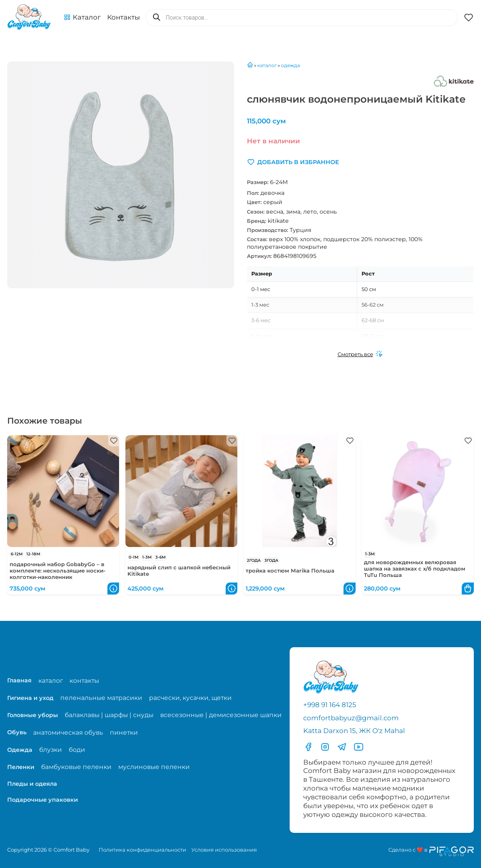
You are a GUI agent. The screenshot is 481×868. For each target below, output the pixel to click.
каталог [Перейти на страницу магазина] (51, 681)
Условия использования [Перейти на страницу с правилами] (224, 850)
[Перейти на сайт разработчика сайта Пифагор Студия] (431, 851)
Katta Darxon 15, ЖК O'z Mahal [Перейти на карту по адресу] (354, 731)
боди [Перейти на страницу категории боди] (77, 750)
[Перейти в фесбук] (308, 747)
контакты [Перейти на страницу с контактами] (84, 681)
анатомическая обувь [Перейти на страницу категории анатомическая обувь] (68, 732)
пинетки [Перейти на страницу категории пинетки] (124, 732)
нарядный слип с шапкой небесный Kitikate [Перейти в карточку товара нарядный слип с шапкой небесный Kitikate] (179, 571)
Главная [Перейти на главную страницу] (19, 680)
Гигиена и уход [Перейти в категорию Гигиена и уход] (30, 698)
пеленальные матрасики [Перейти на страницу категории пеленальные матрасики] (101, 698)
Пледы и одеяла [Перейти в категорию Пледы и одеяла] (32, 784)
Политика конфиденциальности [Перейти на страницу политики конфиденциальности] (142, 850)
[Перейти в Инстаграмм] (325, 747)
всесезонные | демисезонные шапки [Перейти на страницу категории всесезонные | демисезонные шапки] (221, 715)
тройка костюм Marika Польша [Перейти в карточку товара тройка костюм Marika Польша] (290, 571)
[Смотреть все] (360, 355)
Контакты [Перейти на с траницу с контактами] (123, 17)
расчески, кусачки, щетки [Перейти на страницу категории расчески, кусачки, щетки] (190, 698)
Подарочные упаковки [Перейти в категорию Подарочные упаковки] (43, 800)
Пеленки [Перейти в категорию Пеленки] (21, 767)
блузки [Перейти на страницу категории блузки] (51, 750)
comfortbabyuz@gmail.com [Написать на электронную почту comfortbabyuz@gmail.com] (351, 718)
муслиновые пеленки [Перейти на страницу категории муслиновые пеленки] (154, 767)
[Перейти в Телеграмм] (342, 747)
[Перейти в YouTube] (359, 747)
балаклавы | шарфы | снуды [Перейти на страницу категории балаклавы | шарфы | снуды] (109, 715)
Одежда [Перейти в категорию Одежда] (20, 750)
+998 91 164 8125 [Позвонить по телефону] (330, 705)
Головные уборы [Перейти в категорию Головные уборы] (33, 715)
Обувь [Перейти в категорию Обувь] (17, 732)
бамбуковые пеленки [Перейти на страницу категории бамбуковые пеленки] (76, 767)
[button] (82, 18)
